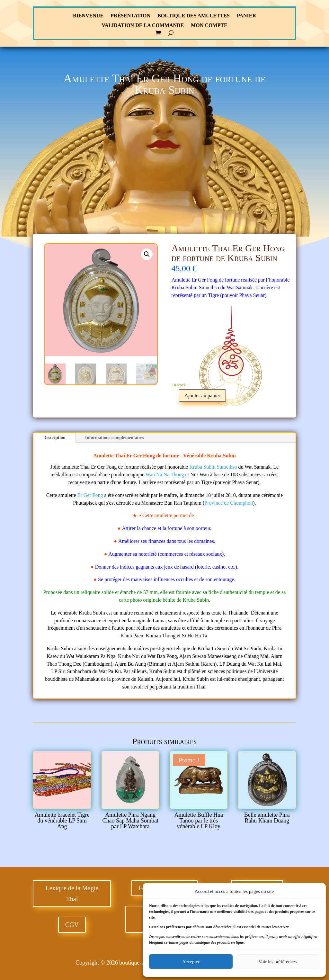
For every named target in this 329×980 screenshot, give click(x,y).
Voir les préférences (278, 962)
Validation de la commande (143, 26)
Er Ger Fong (90, 495)
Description (54, 438)
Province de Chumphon (229, 503)
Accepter (191, 962)
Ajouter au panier (202, 396)
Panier (246, 16)
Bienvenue (88, 16)
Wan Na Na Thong (165, 475)
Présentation (130, 16)
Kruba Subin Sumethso (213, 467)
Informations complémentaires (115, 438)
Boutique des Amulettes (194, 16)
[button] (147, 254)
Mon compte (209, 26)
